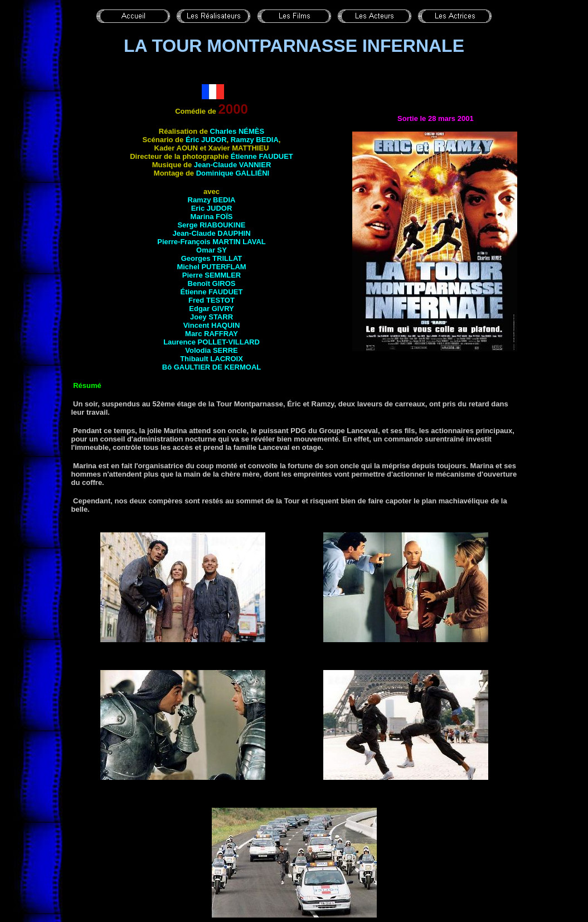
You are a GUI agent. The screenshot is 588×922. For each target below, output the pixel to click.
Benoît (212, 283)
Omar (212, 250)
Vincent (212, 325)
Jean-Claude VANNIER (232, 165)
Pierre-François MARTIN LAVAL (212, 242)
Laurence (212, 342)
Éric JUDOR (206, 140)
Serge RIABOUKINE (211, 225)
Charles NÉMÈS (237, 131)
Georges (212, 258)
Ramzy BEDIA (255, 140)
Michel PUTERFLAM (211, 267)
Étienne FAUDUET (262, 156)
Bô (212, 367)
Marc (212, 334)
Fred (212, 300)
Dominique (233, 173)
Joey (212, 317)
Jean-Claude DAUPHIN (211, 233)
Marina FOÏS (212, 217)
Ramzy (212, 200)
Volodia (211, 350)
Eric (212, 208)
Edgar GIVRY (211, 309)
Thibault (212, 359)
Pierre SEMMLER (212, 275)
